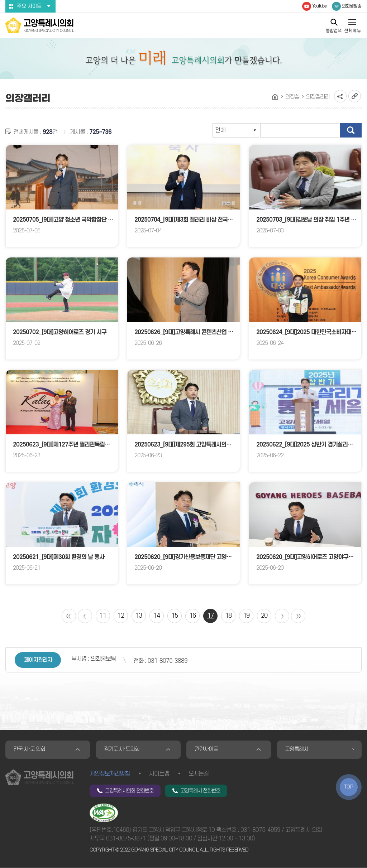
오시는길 (199, 774)
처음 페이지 (69, 616)
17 (210, 616)
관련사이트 (206, 750)
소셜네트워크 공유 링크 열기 (340, 96)
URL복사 (355, 96)
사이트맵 (159, 774)
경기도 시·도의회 (122, 750)
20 (264, 616)
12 (121, 616)
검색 (351, 130)
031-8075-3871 (126, 839)
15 (175, 616)
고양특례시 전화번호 (200, 791)
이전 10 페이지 (85, 616)
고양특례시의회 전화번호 (129, 791)
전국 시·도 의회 (30, 750)
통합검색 (334, 31)
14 (157, 616)
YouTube (319, 6)
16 (192, 616)
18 (228, 616)
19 (246, 616)
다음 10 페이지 (282, 616)
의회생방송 (352, 6)
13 (139, 616)
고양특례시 (297, 750)
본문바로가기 (0, 0)
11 (103, 616)
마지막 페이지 (298, 616)
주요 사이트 (29, 6)
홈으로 (275, 97)
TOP (349, 787)
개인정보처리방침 (110, 774)
